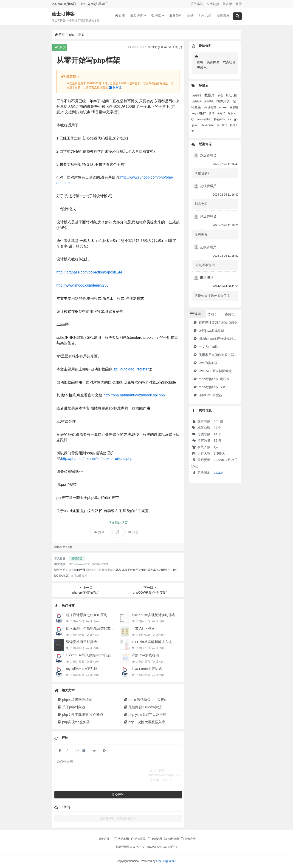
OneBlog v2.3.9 (166, 861)
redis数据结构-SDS (210, 387)
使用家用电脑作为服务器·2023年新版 (223, 355)
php (72, 34)
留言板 (227, 4)
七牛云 (140, 847)
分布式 (222, 113)
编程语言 (138, 16)
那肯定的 (201, 204)
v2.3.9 (218, 473)
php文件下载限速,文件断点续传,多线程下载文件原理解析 (103, 715)
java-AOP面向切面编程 (213, 371)
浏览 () (159, 47)
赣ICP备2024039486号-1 (162, 847)
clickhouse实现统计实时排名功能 (157, 615)
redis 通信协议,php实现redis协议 (151, 700)
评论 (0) (175, 47)
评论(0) (158, 621)
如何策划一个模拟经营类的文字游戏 (93, 628)
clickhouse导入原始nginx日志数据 (92, 655)
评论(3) (92, 635)
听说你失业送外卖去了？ (212, 296)
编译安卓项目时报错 (81, 642)
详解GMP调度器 (208, 395)
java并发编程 (204, 119)
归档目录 (171, 839)
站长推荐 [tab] (216, 314)
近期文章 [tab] (198, 314)
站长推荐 (138, 839)
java (195, 125)
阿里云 (128, 847)
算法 (212, 113)
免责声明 (188, 839)
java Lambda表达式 (147, 669)
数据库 (158, 16)
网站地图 (121, 839)
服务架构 (176, 16)
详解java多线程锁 (145, 655)
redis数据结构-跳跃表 (211, 379)
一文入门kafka (143, 628)
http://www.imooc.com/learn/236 (83, 285)
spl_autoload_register (131, 369)
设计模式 (222, 125)
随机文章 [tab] (233, 314)
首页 (120, 16)
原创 (60, 47)
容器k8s (220, 119)
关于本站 (197, 4)
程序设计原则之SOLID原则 (87, 615)
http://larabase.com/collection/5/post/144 (89, 272)
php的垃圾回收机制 (75, 700)
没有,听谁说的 (205, 265)
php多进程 (210, 107)
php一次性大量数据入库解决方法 (151, 722)
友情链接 (213, 4)
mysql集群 (200, 113)
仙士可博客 (63, 14)
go (236, 119)
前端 (190, 16)
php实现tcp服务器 (73, 722)
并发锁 (234, 107)
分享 (133, 532)
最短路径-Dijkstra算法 (142, 707)
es (230, 119)
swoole (223, 107)
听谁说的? (202, 173)
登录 (239, 4)
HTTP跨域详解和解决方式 (152, 642)
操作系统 (223, 16)
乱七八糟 (205, 16)
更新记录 (155, 839)
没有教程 (201, 234)
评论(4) (92, 621)
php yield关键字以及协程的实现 (150, 715)
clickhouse (208, 125)
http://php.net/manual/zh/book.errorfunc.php (97, 459)
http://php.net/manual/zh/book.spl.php (134, 395)
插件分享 (223, 101)
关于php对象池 (71, 707)
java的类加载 (205, 363)
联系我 (115, 88)
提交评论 (118, 795)
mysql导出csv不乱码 (82, 669)
